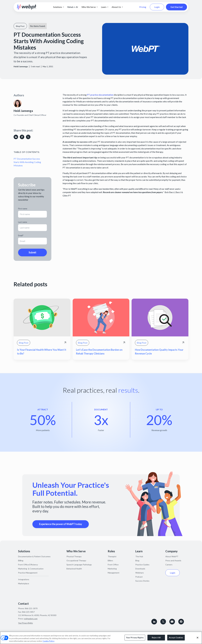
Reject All (156, 637)
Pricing (143, 7)
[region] (101, 638)
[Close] (198, 638)
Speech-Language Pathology (79, 565)
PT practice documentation (100, 95)
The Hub (139, 556)
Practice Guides (142, 565)
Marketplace (24, 583)
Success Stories (142, 581)
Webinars (140, 573)
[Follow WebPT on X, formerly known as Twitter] (163, 622)
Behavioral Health (74, 569)
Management (114, 573)
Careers (169, 565)
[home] (27, 7)
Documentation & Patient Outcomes (34, 556)
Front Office (113, 565)
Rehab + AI (73, 7)
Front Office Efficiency (28, 565)
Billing (21, 560)
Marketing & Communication (31, 569)
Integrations (24, 579)
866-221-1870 (31, 608)
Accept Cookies (176, 637)
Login (157, 7)
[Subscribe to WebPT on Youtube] (172, 622)
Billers (110, 560)
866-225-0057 (28, 612)
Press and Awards (173, 560)
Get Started (176, 7)
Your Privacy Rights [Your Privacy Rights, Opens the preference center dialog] (135, 637)
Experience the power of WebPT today (61, 524)
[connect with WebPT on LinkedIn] (154, 622)
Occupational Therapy (76, 560)
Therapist (112, 556)
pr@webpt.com (31, 619)
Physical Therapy (74, 556)
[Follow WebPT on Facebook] (181, 622)
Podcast (139, 577)
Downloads (140, 569)
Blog (137, 560)
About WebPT (172, 556)
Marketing (112, 569)
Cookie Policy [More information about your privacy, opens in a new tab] (48, 641)
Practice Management (28, 573)
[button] (58, 7)
